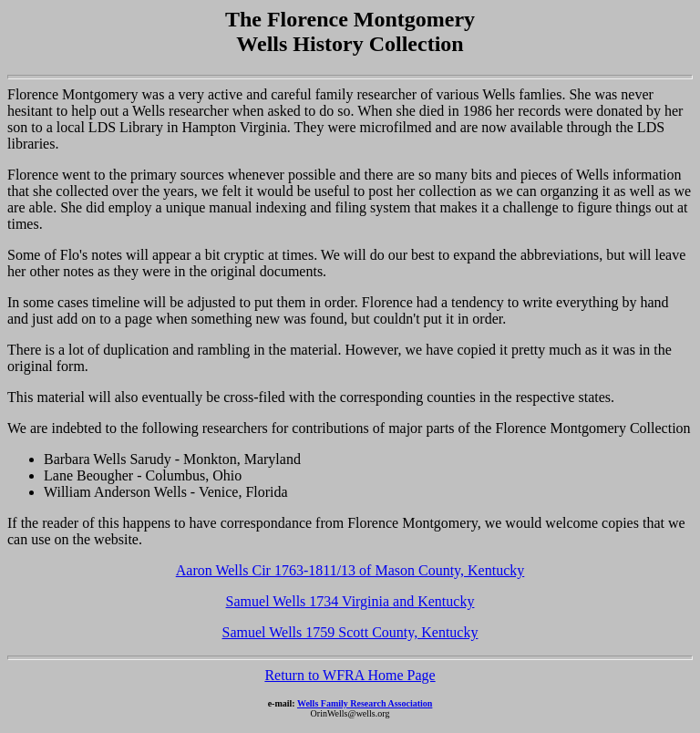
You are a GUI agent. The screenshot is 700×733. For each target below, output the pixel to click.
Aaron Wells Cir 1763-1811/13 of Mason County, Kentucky (350, 570)
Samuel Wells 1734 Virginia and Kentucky (350, 601)
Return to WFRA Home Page (350, 675)
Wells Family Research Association (365, 703)
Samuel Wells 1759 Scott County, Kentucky (350, 632)
